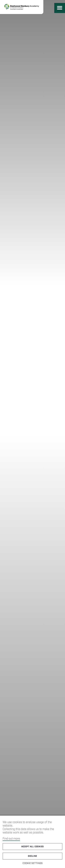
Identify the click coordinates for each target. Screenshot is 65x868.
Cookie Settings (33, 863)
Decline (32, 856)
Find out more (11, 839)
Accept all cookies (33, 847)
